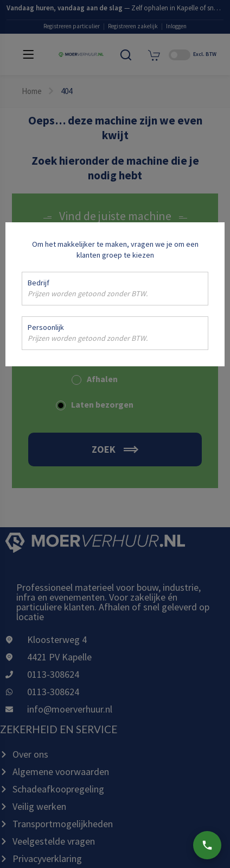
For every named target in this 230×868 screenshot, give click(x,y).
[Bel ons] (207, 845)
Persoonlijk (88, 333)
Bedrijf (88, 289)
